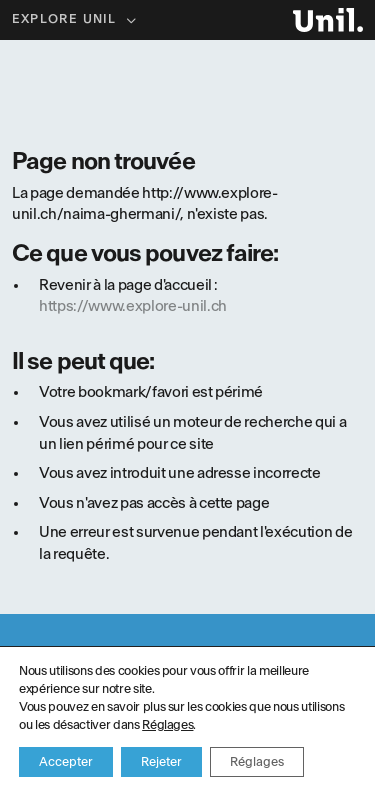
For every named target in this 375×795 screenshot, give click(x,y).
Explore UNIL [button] (66, 19)
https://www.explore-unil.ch (133, 306)
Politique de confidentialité (188, 747)
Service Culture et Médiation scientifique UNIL (138, 765)
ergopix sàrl (325, 765)
